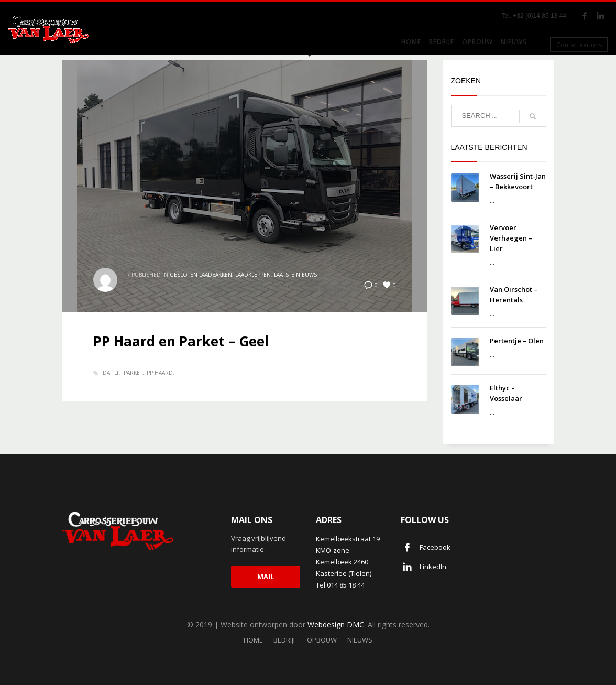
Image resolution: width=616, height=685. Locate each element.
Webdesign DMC (336, 624)
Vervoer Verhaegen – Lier (511, 238)
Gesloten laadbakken (201, 275)
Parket (133, 373)
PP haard (160, 373)
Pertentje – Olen (517, 341)
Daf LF (111, 373)
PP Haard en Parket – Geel (181, 341)
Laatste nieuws (295, 275)
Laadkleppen (253, 275)
